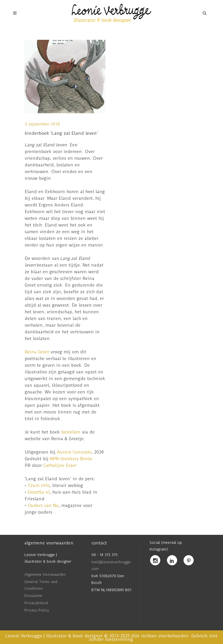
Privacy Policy (37, 610)
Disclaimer (34, 596)
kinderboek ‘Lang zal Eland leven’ (61, 133)
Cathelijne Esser (60, 465)
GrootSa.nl (39, 492)
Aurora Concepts (74, 452)
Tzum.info (39, 485)
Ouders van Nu (43, 506)
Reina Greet (37, 352)
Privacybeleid (36, 603)
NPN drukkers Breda (70, 459)
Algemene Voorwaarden (45, 574)
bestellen (71, 432)
